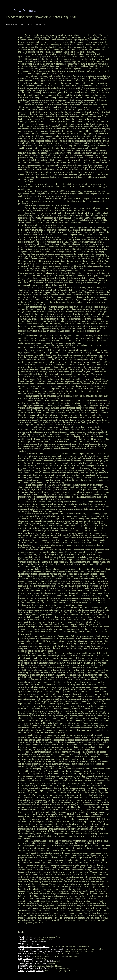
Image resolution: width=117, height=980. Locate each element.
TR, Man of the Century (29, 944)
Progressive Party (26, 959)
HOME (8, 25)
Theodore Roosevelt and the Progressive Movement (41, 949)
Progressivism (24, 956)
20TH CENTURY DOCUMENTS (20, 25)
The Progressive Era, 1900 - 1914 (33, 963)
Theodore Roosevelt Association (32, 942)
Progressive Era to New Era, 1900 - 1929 (36, 968)
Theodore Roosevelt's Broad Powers (34, 947)
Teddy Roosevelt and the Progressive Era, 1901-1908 (41, 951)
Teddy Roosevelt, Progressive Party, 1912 (36, 961)
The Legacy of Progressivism (31, 971)
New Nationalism (26, 954)
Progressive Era (25, 966)
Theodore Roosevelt (27, 937)
